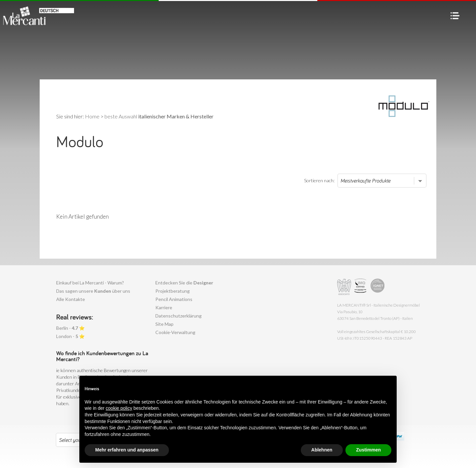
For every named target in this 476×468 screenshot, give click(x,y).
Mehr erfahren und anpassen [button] (127, 450)
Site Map (164, 324)
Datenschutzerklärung (178, 316)
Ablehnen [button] (322, 450)
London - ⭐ (70, 336)
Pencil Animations (174, 299)
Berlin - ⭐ (70, 328)
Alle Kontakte (71, 299)
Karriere (164, 307)
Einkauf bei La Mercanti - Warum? (90, 283)
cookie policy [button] (119, 408)
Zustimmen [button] (368, 450)
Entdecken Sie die (184, 283)
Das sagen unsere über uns (93, 291)
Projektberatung (173, 291)
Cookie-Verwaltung (175, 332)
